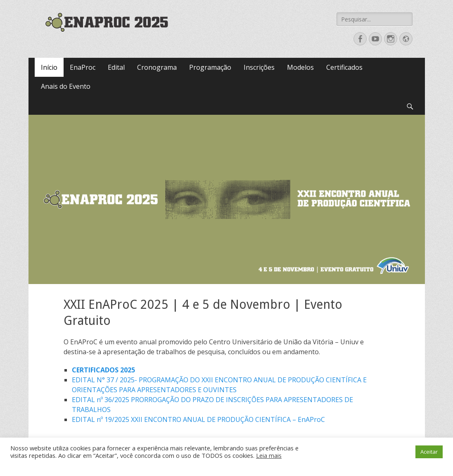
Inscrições (259, 67)
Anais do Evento (66, 86)
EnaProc (83, 67)
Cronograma (157, 67)
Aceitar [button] (429, 452)
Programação (210, 67)
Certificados (344, 67)
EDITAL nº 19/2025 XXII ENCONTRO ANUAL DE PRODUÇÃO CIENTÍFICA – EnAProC (198, 419)
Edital (116, 67)
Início (49, 67)
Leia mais (269, 455)
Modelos (300, 67)
